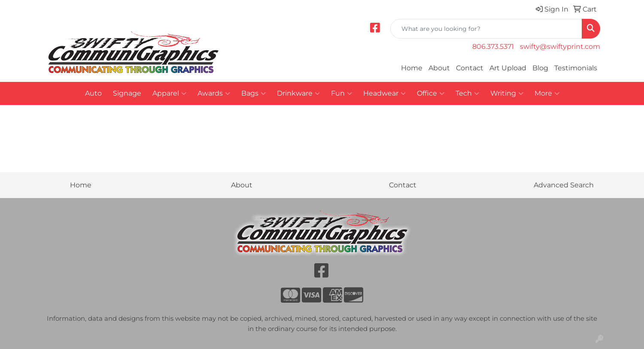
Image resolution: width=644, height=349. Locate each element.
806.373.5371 (493, 47)
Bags (254, 93)
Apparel (169, 93)
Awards (214, 93)
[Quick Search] (486, 29)
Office (431, 93)
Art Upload (508, 68)
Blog (540, 68)
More (547, 93)
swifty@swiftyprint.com (560, 47)
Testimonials (576, 68)
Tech (467, 93)
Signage (127, 93)
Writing (507, 93)
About (439, 68)
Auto (93, 93)
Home (412, 68)
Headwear (384, 93)
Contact (470, 68)
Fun (342, 93)
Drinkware (298, 93)
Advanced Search (564, 185)
